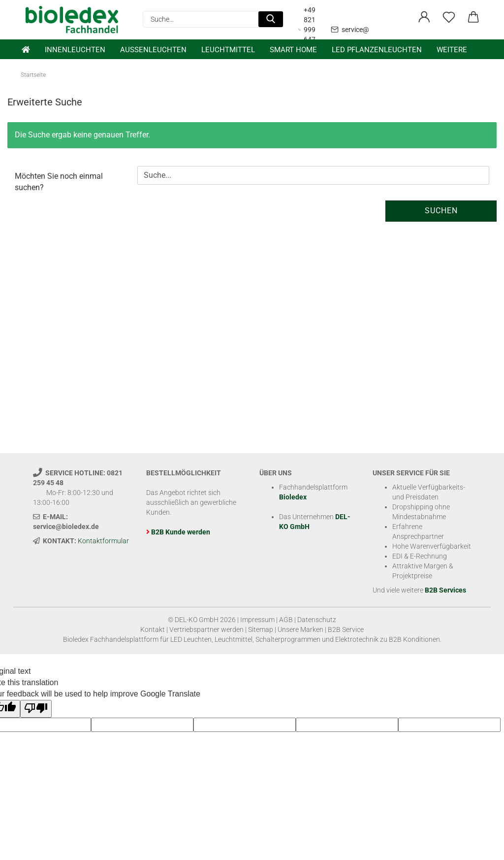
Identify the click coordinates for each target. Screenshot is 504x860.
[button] (424, 17)
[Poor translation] (36, 709)
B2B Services (445, 590)
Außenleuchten (153, 50)
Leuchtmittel (228, 50)
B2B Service (346, 629)
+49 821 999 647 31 (307, 30)
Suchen (441, 211)
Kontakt (153, 629)
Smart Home (293, 50)
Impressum (257, 620)
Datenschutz (317, 620)
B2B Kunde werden (181, 532)
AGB (286, 620)
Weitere (452, 50)
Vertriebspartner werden (206, 629)
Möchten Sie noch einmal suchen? (59, 182)
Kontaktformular (103, 541)
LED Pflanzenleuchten (377, 50)
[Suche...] (271, 19)
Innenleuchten (75, 50)
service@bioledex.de (367, 30)
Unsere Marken (300, 629)
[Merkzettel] (449, 17)
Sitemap (261, 629)
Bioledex (293, 497)
